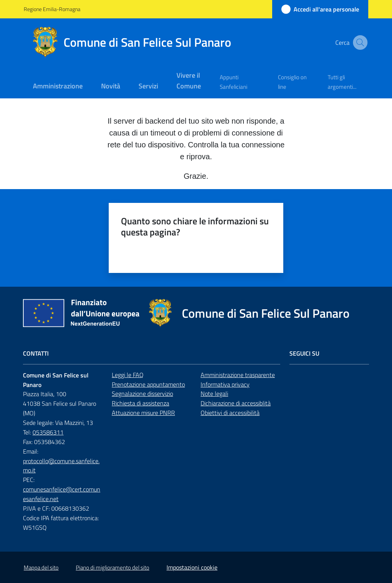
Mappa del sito (41, 567)
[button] (359, 42)
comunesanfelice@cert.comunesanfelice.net (62, 494)
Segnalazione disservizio (142, 394)
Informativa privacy (225, 384)
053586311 (48, 432)
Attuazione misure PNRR (143, 413)
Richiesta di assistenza (140, 403)
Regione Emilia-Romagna (52, 9)
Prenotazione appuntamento (148, 384)
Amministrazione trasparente (238, 375)
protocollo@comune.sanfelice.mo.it (61, 466)
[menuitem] (58, 87)
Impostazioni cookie (192, 567)
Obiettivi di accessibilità (230, 413)
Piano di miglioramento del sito (113, 567)
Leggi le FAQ (128, 375)
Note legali (214, 394)
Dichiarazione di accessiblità (236, 403)
